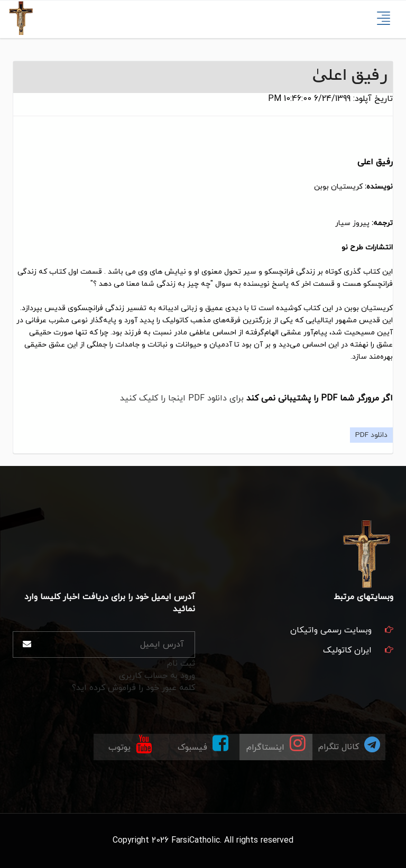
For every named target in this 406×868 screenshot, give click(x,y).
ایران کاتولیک (347, 650)
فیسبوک (203, 744)
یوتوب (130, 744)
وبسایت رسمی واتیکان (331, 630)
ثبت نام (181, 664)
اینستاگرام (276, 744)
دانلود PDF (371, 435)
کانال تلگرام (349, 744)
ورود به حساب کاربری (157, 676)
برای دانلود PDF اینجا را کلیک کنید (182, 398)
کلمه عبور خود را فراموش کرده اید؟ (133, 688)
